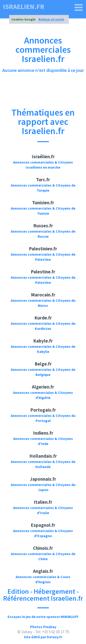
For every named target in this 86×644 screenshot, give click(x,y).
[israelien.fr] (79, 8)
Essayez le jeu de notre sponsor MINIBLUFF (43, 617)
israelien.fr (24, 6)
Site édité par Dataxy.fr (43, 637)
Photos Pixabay (43, 627)
